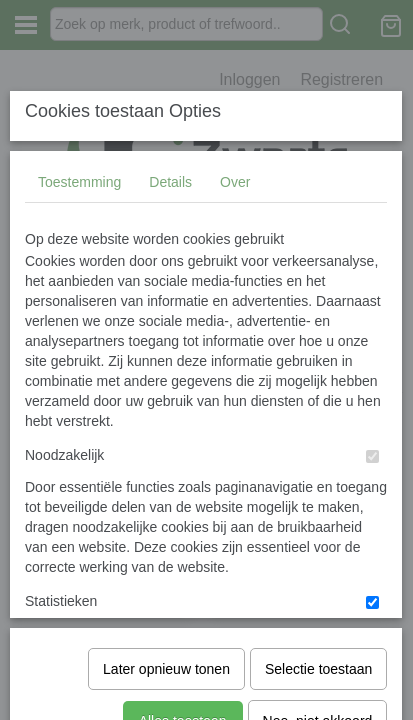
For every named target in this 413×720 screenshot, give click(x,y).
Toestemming (79, 331)
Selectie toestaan (318, 596)
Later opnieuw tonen (166, 596)
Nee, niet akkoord (318, 648)
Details (170, 331)
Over (235, 331)
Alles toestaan (183, 648)
